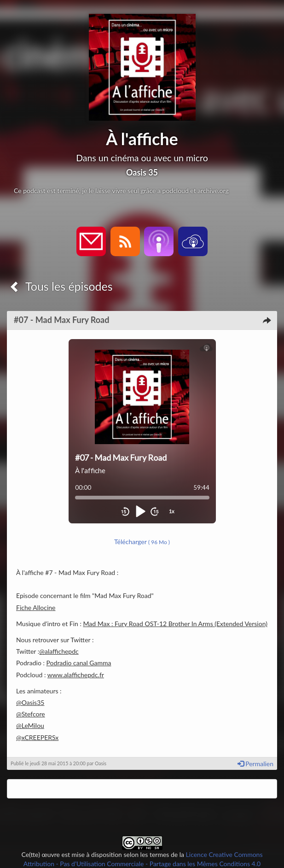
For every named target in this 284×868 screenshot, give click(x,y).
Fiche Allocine (36, 607)
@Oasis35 (30, 702)
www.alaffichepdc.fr (76, 675)
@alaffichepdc (59, 651)
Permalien (255, 764)
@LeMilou (30, 725)
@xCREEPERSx (37, 737)
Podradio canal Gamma (79, 663)
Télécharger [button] (142, 542)
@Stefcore (31, 714)
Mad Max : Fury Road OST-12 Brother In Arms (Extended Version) (175, 624)
